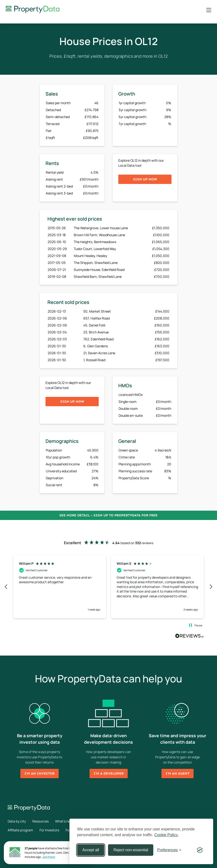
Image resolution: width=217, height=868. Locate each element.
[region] (108, 587)
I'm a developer (109, 774)
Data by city (17, 821)
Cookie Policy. (166, 835)
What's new (64, 821)
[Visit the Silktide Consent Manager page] (200, 850)
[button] (6, 587)
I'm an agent (177, 774)
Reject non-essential (131, 850)
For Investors (49, 830)
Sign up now (145, 179)
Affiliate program (20, 830)
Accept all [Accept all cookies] (91, 850)
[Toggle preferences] (169, 850)
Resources (40, 821)
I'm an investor (40, 774)
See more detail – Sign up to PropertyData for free (108, 515)
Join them (49, 857)
